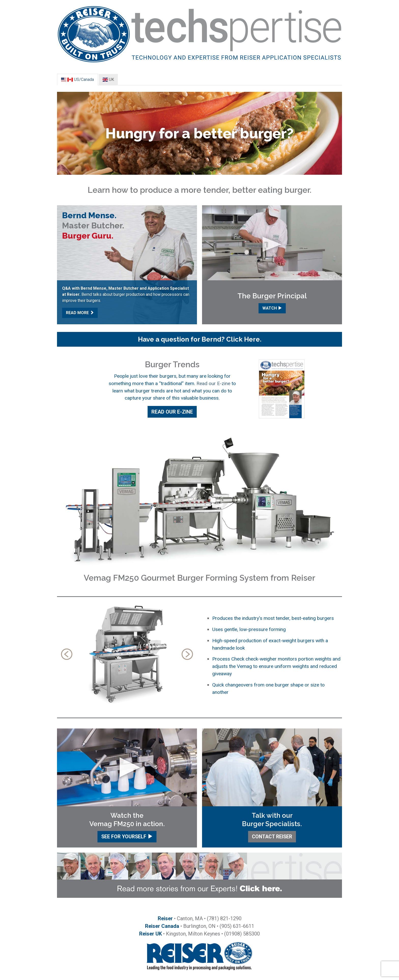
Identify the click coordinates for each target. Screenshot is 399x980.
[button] (199, 339)
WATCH (272, 308)
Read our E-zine (213, 383)
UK (108, 79)
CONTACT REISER (272, 837)
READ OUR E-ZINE (172, 412)
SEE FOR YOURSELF (127, 837)
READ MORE (80, 313)
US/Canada (77, 79)
